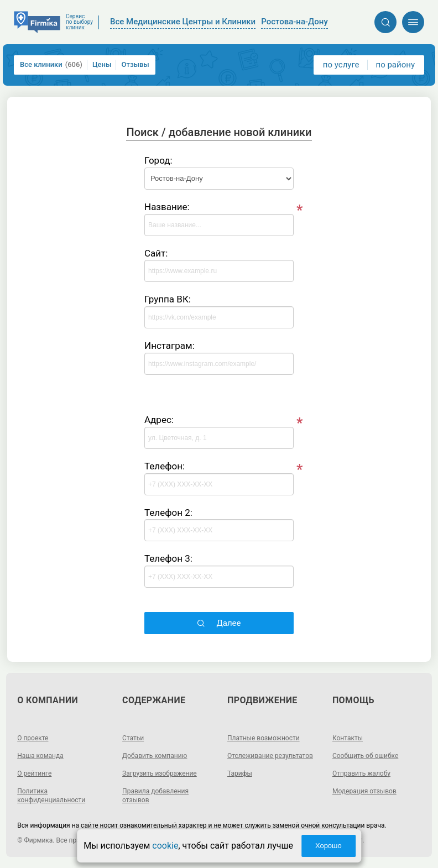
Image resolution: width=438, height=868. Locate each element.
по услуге (341, 65)
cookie (165, 846)
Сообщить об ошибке (365, 756)
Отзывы (135, 64)
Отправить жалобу (361, 773)
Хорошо (328, 846)
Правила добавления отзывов (155, 796)
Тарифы (240, 773)
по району (395, 65)
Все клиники (51, 65)
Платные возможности (264, 738)
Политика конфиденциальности (51, 796)
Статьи (133, 738)
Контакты (348, 738)
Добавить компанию (155, 756)
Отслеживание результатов (270, 756)
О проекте (33, 738)
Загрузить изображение (160, 773)
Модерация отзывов (364, 791)
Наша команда (40, 756)
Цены (102, 64)
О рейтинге (34, 773)
